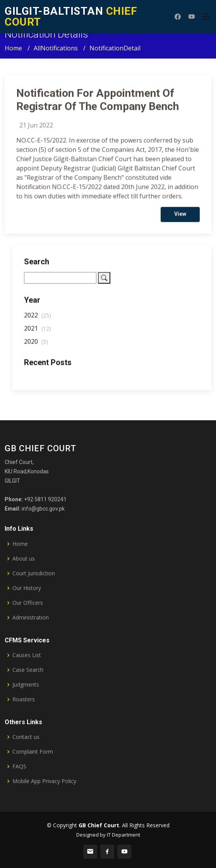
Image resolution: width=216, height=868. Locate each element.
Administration (31, 618)
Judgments (26, 685)
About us (24, 559)
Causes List (27, 655)
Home (13, 48)
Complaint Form (33, 752)
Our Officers (28, 603)
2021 (38, 331)
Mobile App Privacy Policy (44, 781)
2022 (38, 318)
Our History (27, 588)
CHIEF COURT (71, 16)
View (180, 217)
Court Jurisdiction (34, 573)
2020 (36, 344)
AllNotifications (56, 48)
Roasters (24, 699)
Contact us (26, 737)
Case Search (28, 670)
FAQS (19, 766)
